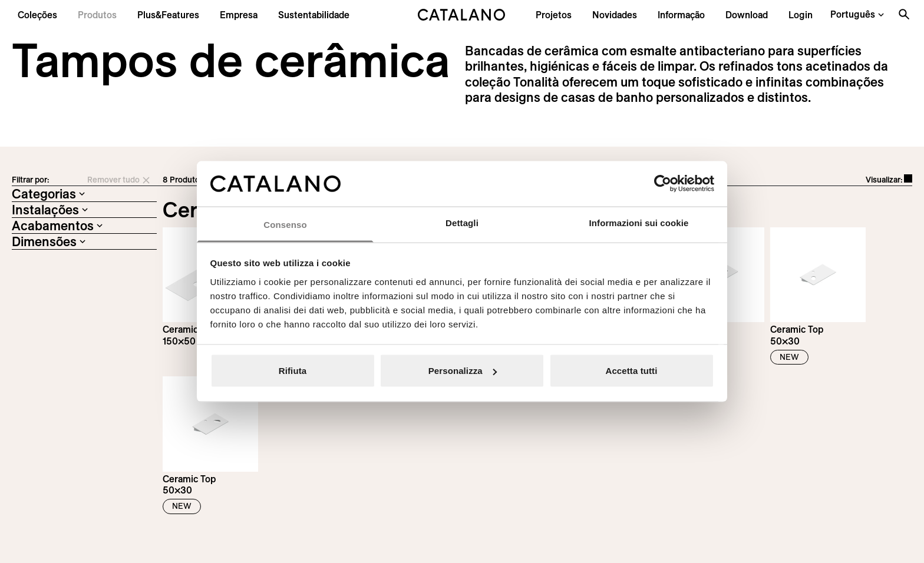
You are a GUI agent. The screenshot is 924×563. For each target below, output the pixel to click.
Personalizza (463, 371)
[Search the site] (904, 14)
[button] (37, 15)
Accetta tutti (632, 371)
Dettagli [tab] (462, 222)
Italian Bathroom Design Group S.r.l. (306, 554)
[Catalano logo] (462, 15)
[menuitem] (168, 15)
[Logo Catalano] (56, 413)
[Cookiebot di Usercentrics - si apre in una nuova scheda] (663, 184)
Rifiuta (293, 371)
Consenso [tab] (285, 224)
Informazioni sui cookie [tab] (639, 222)
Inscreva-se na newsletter (697, 430)
